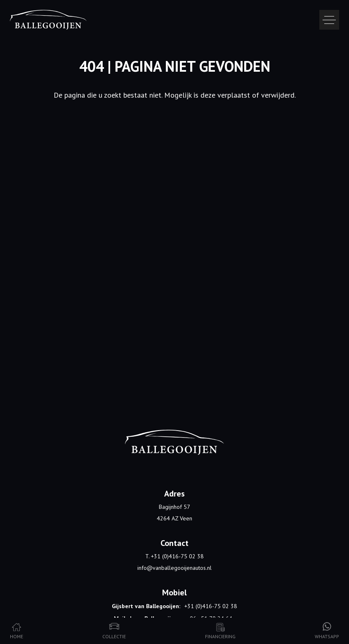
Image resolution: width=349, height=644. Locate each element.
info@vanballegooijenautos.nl (174, 568)
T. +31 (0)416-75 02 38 (174, 556)
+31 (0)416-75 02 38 (211, 606)
